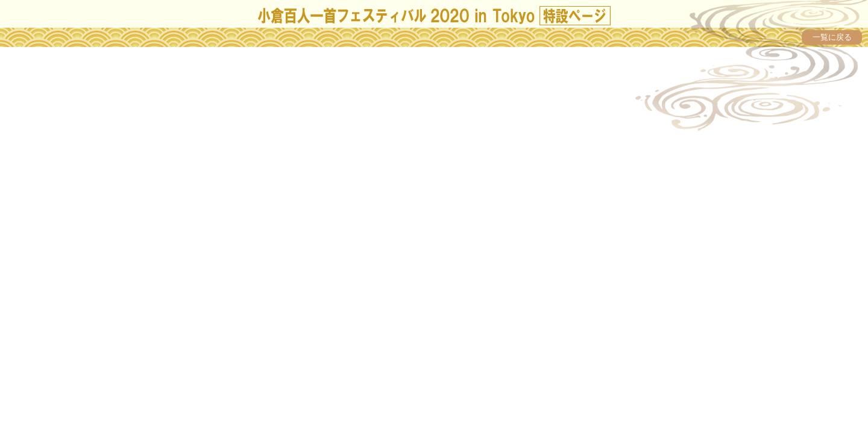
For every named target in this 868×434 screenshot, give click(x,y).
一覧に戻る (832, 37)
